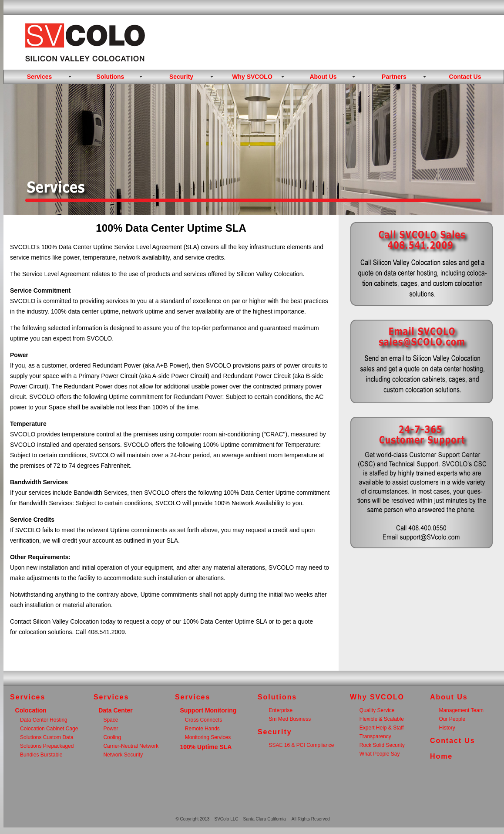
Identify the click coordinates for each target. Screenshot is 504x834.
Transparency (375, 736)
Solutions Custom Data (47, 737)
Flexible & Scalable (382, 719)
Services (40, 77)
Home (441, 756)
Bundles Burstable (41, 755)
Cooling (112, 737)
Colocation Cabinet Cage (49, 729)
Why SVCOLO (252, 77)
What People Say (380, 754)
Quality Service (377, 710)
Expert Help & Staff (382, 728)
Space (111, 720)
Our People (452, 719)
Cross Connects (203, 720)
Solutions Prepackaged (47, 746)
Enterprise (281, 710)
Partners (394, 77)
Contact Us (465, 77)
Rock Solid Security (382, 745)
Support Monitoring (208, 710)
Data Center (116, 710)
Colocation (31, 710)
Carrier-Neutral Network (131, 746)
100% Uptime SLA (206, 747)
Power (111, 729)
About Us (323, 77)
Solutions (111, 77)
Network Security (123, 755)
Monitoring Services (208, 737)
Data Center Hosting (44, 720)
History (447, 728)
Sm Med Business (290, 719)
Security (181, 77)
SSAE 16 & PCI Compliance (301, 745)
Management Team (461, 710)
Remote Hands (202, 729)
